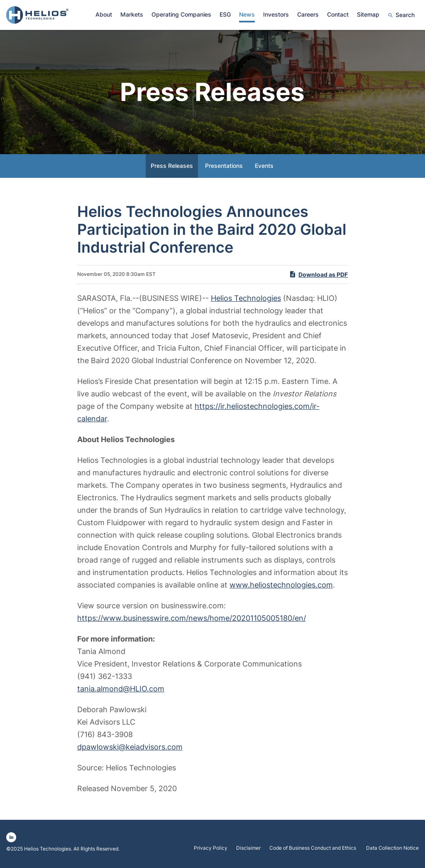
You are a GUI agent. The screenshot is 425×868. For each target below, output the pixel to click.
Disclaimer (248, 848)
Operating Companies (181, 14)
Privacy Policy (211, 848)
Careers (308, 14)
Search (405, 15)
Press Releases (172, 166)
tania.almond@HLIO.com (121, 689)
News (247, 14)
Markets (132, 14)
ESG (225, 14)
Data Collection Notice (392, 848)
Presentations (224, 166)
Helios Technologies (246, 298)
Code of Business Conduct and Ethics (313, 848)
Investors (276, 14)
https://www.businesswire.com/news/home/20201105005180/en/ (192, 618)
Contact (338, 14)
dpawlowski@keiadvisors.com (130, 747)
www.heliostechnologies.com (281, 585)
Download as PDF (318, 274)
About (104, 14)
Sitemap (368, 14)
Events (264, 166)
